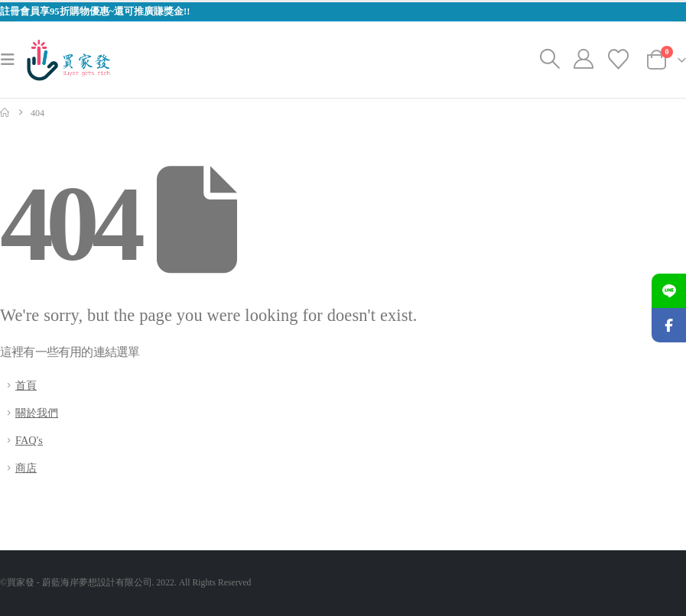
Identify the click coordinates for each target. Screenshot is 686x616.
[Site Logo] (68, 60)
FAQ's (29, 440)
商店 (26, 468)
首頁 (26, 385)
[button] (12, 60)
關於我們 (37, 413)
